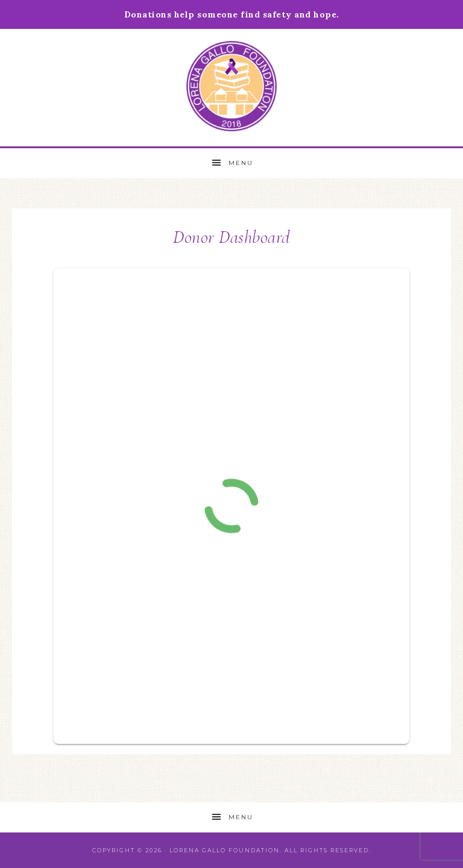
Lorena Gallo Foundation (231, 86)
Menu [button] (241, 163)
